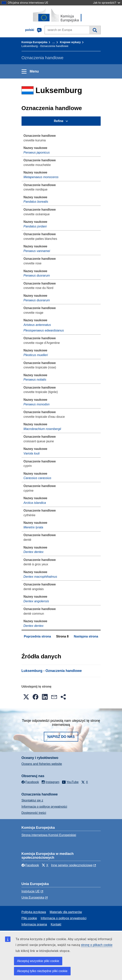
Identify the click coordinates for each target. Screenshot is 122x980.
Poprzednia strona (37, 636)
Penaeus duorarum (37, 276)
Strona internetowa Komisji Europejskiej (49, 835)
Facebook (30, 865)
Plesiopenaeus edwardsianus (44, 330)
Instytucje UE (31, 891)
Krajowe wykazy (70, 42)
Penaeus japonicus (37, 153)
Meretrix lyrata (33, 527)
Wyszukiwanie (95, 30)
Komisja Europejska (35, 42)
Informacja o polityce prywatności (44, 807)
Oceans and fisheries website (42, 764)
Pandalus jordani (35, 226)
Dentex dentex (33, 552)
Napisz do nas (61, 737)
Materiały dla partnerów (66, 912)
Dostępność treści (34, 813)
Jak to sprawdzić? (107, 3)
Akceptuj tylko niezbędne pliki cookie (42, 971)
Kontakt (56, 924)
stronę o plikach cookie (97, 945)
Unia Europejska (33, 898)
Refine (59, 121)
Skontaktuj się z (32, 800)
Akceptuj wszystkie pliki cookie (38, 961)
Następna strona (86, 636)
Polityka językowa (34, 912)
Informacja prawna (34, 924)
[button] (26, 697)
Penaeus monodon (36, 404)
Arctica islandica (35, 503)
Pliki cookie (29, 918)
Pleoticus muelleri (36, 355)
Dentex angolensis (36, 601)
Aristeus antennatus (37, 325)
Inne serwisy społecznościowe (72, 865)
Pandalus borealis (36, 202)
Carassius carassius (37, 478)
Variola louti (32, 453)
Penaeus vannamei (37, 251)
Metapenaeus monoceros (41, 177)
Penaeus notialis (35, 380)
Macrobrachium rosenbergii (42, 429)
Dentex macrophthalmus (40, 577)
